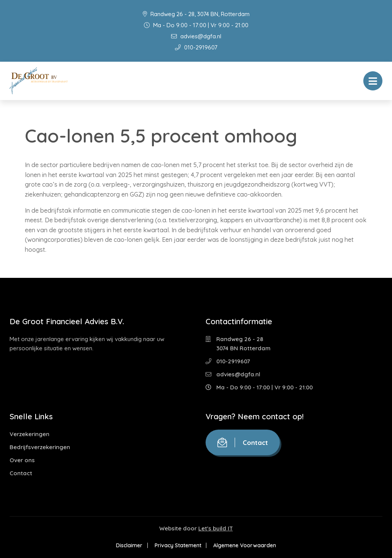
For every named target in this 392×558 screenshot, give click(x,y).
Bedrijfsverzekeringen (40, 447)
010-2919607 (196, 47)
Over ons (22, 460)
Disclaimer (128, 545)
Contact (21, 473)
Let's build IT (216, 528)
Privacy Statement (178, 545)
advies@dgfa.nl (196, 36)
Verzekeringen (29, 434)
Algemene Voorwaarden (246, 545)
